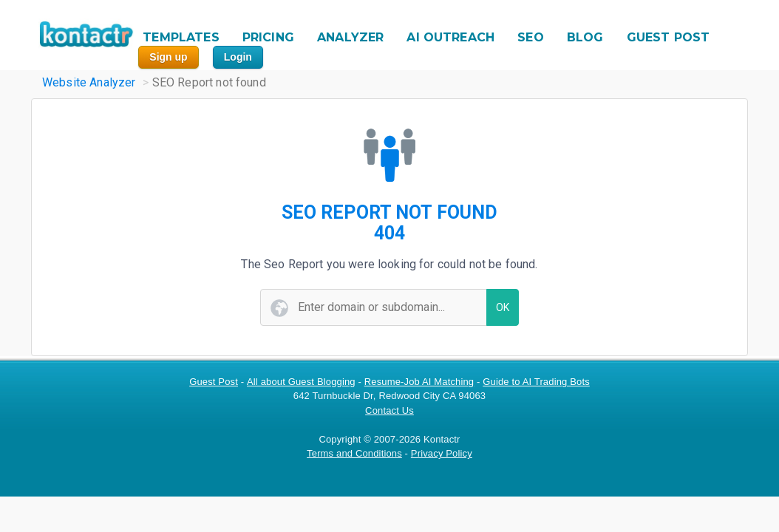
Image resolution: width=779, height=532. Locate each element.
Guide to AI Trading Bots (536, 382)
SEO (530, 37)
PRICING (268, 37)
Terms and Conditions (354, 453)
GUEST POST (669, 37)
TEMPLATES (181, 37)
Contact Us (389, 410)
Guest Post (214, 382)
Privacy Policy (442, 453)
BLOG (585, 37)
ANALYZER (350, 37)
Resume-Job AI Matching (419, 382)
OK (503, 307)
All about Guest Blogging (301, 382)
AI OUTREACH (450, 37)
